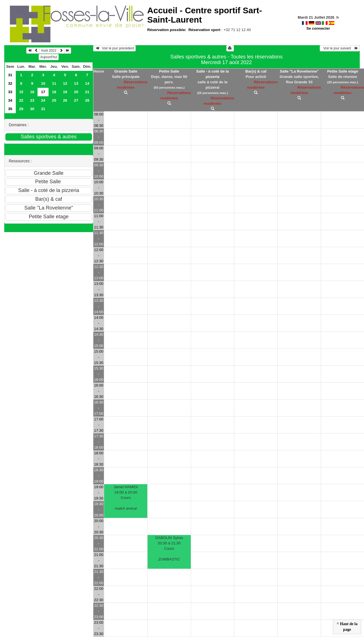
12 (65, 83)
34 (10, 100)
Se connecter (318, 28)
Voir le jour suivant (340, 48)
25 (54, 100)
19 (65, 92)
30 (32, 109)
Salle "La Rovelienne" (299, 71)
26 (65, 100)
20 (76, 92)
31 (10, 75)
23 (32, 100)
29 (21, 109)
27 (76, 100)
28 (87, 100)
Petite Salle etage (343, 71)
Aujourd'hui (49, 57)
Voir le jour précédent (114, 48)
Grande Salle (126, 71)
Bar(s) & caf (256, 71)
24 (43, 100)
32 (10, 83)
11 (54, 83)
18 (54, 92)
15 (21, 92)
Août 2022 (49, 51)
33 (10, 92)
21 (87, 92)
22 (21, 100)
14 (87, 83)
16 (32, 92)
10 (43, 83)
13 (76, 83)
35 (10, 109)
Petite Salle (169, 71)
